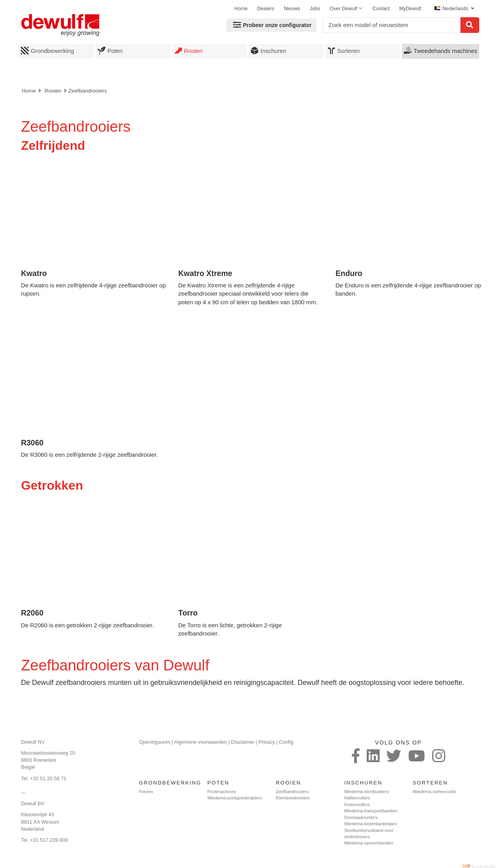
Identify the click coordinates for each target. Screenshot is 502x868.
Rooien (188, 51)
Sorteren (344, 51)
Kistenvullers (357, 804)
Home (241, 8)
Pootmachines (222, 792)
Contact (381, 8)
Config (286, 742)
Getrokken (52, 485)
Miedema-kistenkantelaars (371, 824)
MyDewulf (410, 8)
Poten (110, 51)
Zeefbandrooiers (87, 91)
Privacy (267, 742)
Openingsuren (155, 742)
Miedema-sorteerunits (434, 792)
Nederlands (452, 8)
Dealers (266, 8)
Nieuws (292, 8)
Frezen (146, 792)
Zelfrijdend (53, 145)
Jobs (315, 8)
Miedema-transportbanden (371, 811)
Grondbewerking (47, 51)
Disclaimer (243, 742)
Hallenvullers (357, 798)
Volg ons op (398, 743)
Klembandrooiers (293, 798)
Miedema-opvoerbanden (369, 843)
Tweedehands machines (441, 51)
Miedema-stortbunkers (367, 792)
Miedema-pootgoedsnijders (235, 798)
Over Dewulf (344, 8)
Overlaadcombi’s (361, 817)
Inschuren (268, 51)
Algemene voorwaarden (201, 742)
